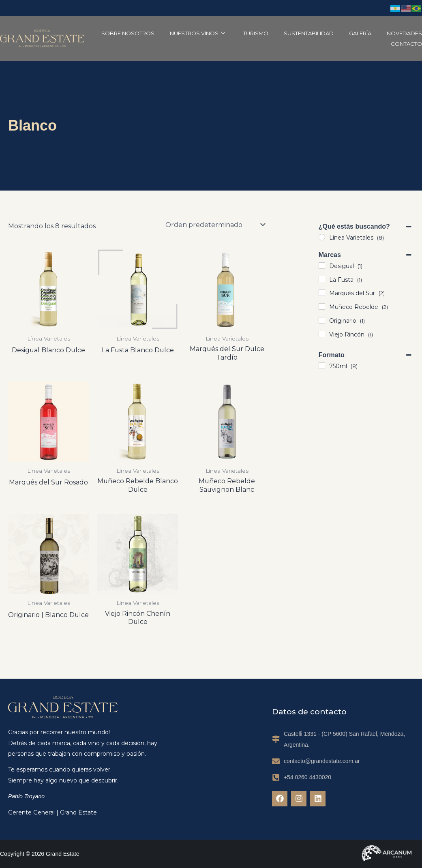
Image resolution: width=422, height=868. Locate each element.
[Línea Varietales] (322, 237)
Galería (360, 33)
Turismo (256, 33)
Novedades (404, 33)
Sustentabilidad (309, 33)
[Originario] (322, 320)
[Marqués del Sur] (322, 293)
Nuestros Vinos (198, 33)
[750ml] (322, 366)
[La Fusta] (322, 279)
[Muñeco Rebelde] (322, 306)
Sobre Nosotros (128, 33)
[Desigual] (322, 266)
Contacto (406, 44)
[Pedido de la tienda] (215, 225)
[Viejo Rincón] (322, 334)
